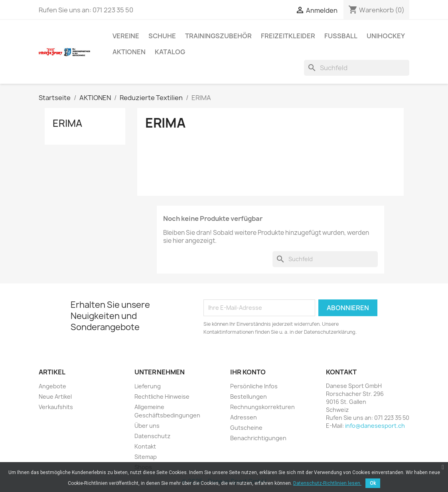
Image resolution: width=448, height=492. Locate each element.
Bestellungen (249, 397)
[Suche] (357, 68)
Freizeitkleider (288, 36)
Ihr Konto (248, 372)
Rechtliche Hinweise (162, 397)
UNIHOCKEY (386, 36)
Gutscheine (246, 428)
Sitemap (146, 457)
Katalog (170, 52)
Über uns (147, 426)
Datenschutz (152, 436)
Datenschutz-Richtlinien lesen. (327, 483)
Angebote (52, 386)
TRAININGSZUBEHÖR (218, 36)
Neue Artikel (55, 397)
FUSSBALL (341, 36)
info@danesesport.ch (375, 426)
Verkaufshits (56, 407)
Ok (373, 483)
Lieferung (148, 386)
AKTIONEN (129, 52)
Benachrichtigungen (258, 438)
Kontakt (145, 446)
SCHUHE (162, 36)
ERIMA (67, 123)
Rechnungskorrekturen (262, 407)
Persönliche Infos (254, 386)
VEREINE (126, 36)
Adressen (244, 417)
